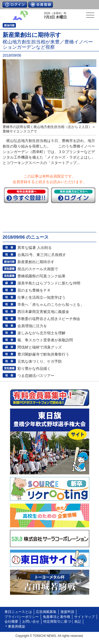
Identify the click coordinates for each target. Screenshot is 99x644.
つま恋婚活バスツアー (36, 376)
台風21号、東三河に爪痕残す (42, 255)
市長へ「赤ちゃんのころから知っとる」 (51, 304)
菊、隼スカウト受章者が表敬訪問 (45, 340)
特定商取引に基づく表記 (62, 622)
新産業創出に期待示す (36, 262)
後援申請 (67, 612)
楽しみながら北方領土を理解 (41, 333)
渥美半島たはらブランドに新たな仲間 (49, 283)
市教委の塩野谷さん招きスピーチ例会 (49, 319)
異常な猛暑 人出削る (35, 248)
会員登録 (41, 5)
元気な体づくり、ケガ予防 (40, 361)
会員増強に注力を (32, 326)
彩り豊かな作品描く (34, 368)
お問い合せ (31, 622)
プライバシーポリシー (22, 617)
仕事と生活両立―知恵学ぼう (41, 297)
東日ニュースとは (18, 612)
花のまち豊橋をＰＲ (34, 290)
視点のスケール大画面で (38, 269)
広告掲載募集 (46, 612)
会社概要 (11, 622)
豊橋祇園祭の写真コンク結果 (41, 276)
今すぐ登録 (26, 195)
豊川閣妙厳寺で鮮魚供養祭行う (43, 354)
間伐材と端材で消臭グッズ (40, 347)
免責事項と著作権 (56, 617)
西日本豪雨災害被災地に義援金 (43, 312)
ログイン (15, 5)
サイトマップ (84, 617)
